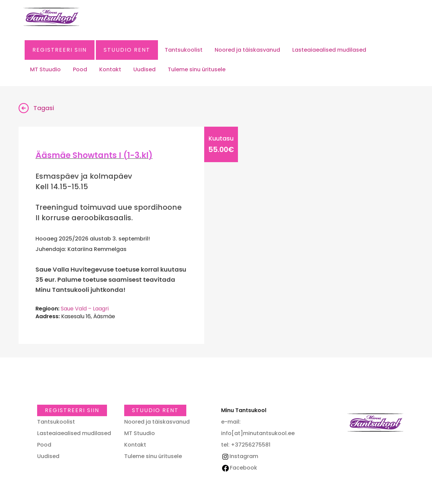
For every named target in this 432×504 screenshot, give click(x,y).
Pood (80, 69)
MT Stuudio (45, 69)
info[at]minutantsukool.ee (258, 433)
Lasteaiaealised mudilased (329, 50)
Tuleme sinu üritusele (197, 69)
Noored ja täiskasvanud (247, 50)
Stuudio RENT (127, 50)
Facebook (240, 468)
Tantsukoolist (184, 50)
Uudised (144, 69)
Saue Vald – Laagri (85, 309)
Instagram (240, 456)
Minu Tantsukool (375, 422)
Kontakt (110, 69)
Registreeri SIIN (60, 50)
